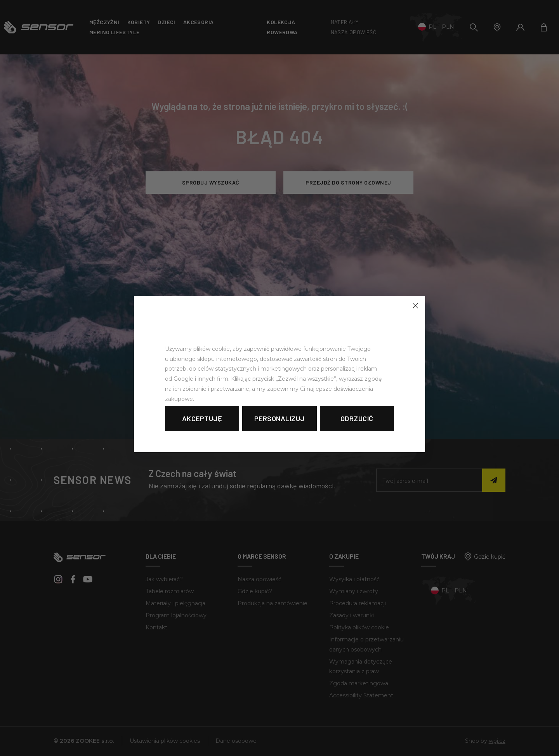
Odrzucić (357, 418)
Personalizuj (279, 418)
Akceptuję (202, 418)
